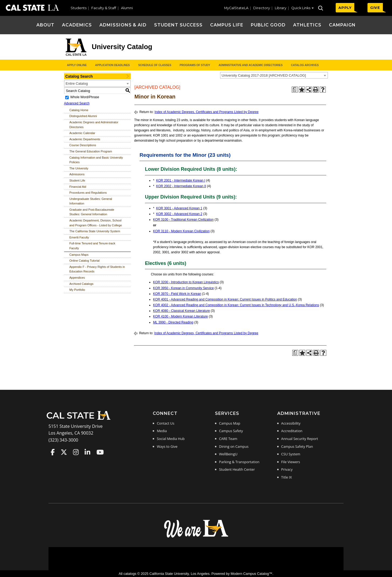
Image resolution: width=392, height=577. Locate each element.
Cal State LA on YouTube (100, 452)
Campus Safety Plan (297, 446)
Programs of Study (195, 65)
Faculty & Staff (104, 8)
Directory (262, 8)
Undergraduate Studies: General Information (91, 201)
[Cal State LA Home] (80, 419)
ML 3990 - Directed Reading (173, 322)
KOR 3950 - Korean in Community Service (183, 288)
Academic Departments (85, 139)
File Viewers (291, 462)
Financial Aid (78, 187)
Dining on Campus (234, 446)
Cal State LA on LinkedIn (87, 452)
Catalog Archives (305, 65)
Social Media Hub (171, 439)
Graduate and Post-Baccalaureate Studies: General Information (92, 212)
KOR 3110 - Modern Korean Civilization (181, 231)
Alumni (127, 8)
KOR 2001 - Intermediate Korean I (181, 180)
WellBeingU (228, 454)
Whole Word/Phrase (85, 97)
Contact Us (166, 423)
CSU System (291, 454)
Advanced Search (77, 103)
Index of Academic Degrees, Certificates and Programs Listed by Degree (206, 112)
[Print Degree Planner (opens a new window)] (295, 90)
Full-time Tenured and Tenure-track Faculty (92, 246)
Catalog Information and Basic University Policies (96, 160)
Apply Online (77, 65)
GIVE (375, 8)
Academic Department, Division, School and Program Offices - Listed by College (96, 223)
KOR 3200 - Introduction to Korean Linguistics (186, 282)
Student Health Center (237, 469)
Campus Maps (79, 255)
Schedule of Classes (155, 65)
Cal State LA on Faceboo (53, 452)
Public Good (268, 25)
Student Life (77, 180)
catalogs (130, 574)
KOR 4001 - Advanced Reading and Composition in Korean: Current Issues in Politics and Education (225, 299)
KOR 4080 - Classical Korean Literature (181, 311)
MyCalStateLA (236, 8)
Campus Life (227, 25)
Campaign (342, 25)
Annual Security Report (300, 439)
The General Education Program (91, 151)
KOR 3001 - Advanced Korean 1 (179, 208)
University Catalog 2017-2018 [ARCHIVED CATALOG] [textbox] (264, 75)
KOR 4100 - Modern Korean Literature (180, 316)
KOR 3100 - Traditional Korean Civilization (183, 220)
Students (79, 8)
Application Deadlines (112, 65)
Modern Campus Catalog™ (251, 574)
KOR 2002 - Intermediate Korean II (181, 186)
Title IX (287, 477)
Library (281, 8)
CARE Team (228, 439)
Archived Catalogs (81, 284)
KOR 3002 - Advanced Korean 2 (179, 214)
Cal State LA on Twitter (64, 452)
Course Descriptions (83, 145)
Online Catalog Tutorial (85, 261)
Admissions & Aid (123, 25)
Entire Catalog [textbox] (77, 83)
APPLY (345, 8)
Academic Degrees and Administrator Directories (94, 125)
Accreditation (292, 431)
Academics (77, 25)
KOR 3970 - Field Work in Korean (177, 294)
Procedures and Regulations (88, 193)
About (45, 25)
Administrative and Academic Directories (251, 65)
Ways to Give (167, 446)
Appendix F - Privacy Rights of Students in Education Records (97, 269)
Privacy (287, 469)
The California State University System (95, 231)
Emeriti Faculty (79, 237)
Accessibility (291, 423)
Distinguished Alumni (83, 116)
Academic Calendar (82, 133)
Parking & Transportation (239, 462)
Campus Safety (231, 431)
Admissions (77, 174)
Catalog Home (79, 110)
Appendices (77, 278)
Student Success (178, 25)
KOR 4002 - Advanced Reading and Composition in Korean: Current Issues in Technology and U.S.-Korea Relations (236, 305)
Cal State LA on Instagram (76, 452)
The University (79, 168)
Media (162, 431)
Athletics (307, 25)
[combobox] (274, 75)
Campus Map (230, 423)
